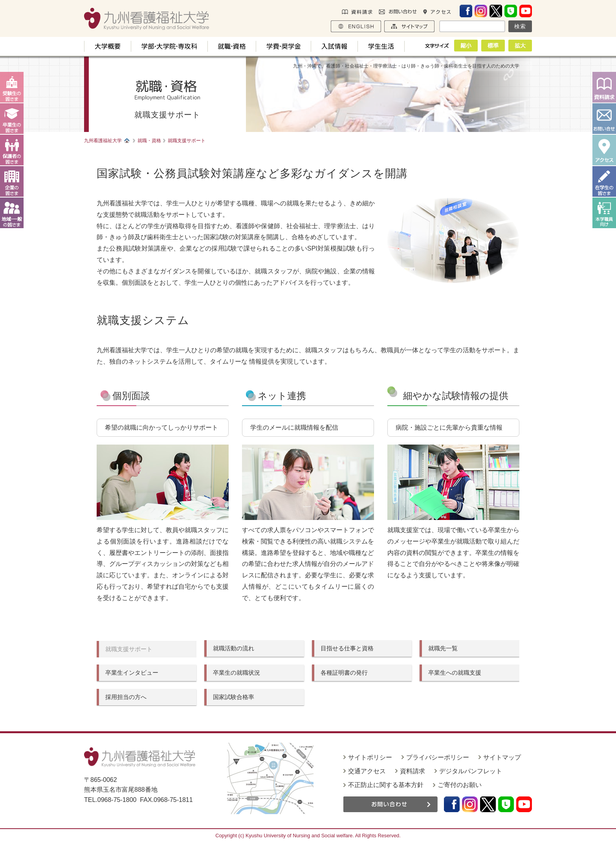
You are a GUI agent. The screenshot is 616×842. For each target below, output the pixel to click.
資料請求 (412, 771)
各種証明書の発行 (344, 673)
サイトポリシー (370, 757)
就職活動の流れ (234, 648)
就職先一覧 (443, 648)
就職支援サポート (129, 649)
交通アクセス (367, 771)
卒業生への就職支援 (455, 673)
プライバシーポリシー (438, 757)
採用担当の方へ (126, 697)
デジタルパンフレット (471, 771)
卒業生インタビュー (132, 673)
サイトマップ (502, 757)
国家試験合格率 (234, 697)
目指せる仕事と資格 (347, 648)
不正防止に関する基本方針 (386, 785)
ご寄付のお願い (460, 785)
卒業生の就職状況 (236, 673)
